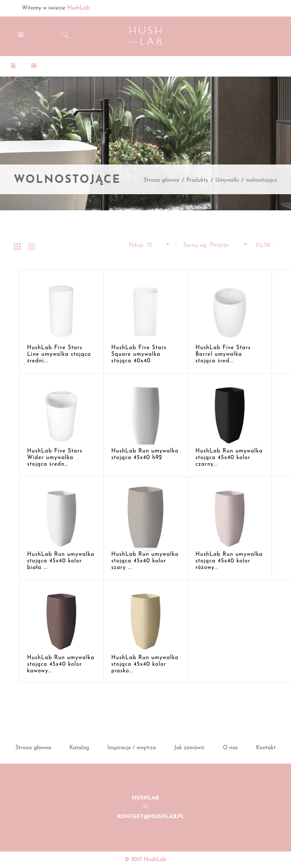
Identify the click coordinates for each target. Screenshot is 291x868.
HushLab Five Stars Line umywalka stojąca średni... (59, 354)
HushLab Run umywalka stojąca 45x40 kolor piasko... (145, 664)
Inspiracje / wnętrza (132, 748)
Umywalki (227, 180)
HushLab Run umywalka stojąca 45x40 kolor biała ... (61, 561)
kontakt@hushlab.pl (151, 817)
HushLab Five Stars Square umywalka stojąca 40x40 (139, 354)
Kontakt (266, 748)
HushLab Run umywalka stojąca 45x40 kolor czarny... (229, 458)
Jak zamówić (189, 748)
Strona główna (161, 180)
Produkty (197, 180)
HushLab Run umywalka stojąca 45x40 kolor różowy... (229, 561)
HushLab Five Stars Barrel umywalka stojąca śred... (223, 354)
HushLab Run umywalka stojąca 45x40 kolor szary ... (145, 561)
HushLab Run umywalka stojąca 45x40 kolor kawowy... (61, 664)
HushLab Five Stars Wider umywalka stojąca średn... (55, 458)
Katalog (79, 748)
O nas (230, 748)
